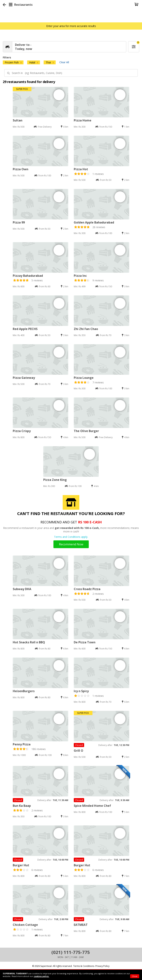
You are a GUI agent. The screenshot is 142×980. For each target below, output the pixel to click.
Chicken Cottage (25, 925)
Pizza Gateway (24, 378)
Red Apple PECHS (25, 329)
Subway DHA (22, 589)
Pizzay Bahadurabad (28, 276)
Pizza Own (21, 169)
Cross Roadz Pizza (87, 589)
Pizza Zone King (55, 480)
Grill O (78, 751)
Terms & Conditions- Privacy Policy (91, 966)
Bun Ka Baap (22, 806)
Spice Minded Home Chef (92, 806)
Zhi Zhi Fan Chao (86, 329)
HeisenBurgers (24, 691)
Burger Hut (21, 865)
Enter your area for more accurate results (71, 26)
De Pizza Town (85, 642)
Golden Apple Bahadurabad (94, 222)
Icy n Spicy (81, 691)
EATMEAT (81, 925)
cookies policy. (41, 976)
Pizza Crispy (22, 431)
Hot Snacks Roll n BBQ (29, 642)
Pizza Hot (81, 169)
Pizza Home (83, 120)
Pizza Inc (80, 276)
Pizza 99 (19, 222)
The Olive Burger (86, 431)
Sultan (18, 120)
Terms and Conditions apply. (71, 537)
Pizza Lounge (84, 378)
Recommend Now (71, 544)
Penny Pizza (22, 744)
